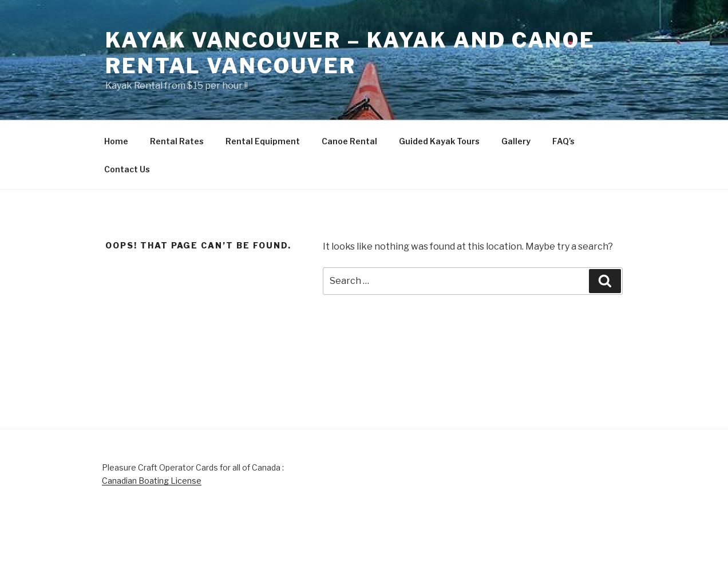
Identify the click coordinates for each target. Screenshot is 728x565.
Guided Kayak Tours (439, 141)
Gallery (516, 141)
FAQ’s (563, 141)
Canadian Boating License (152, 481)
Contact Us (127, 169)
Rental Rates (177, 141)
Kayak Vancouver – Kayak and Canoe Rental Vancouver (350, 53)
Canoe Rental (349, 141)
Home (116, 141)
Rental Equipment (263, 141)
